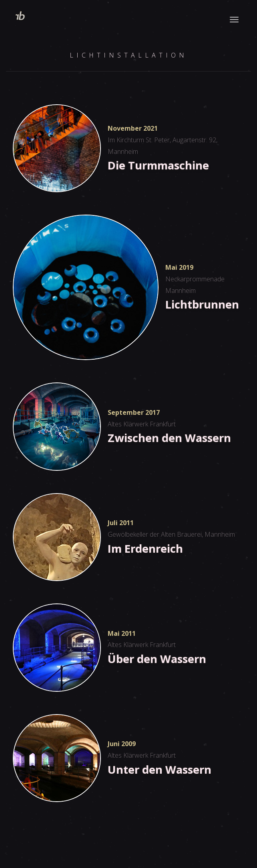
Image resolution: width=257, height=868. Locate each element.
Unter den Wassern (160, 769)
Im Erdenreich (145, 548)
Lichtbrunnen (202, 304)
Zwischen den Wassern (169, 438)
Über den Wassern (157, 659)
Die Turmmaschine (158, 165)
